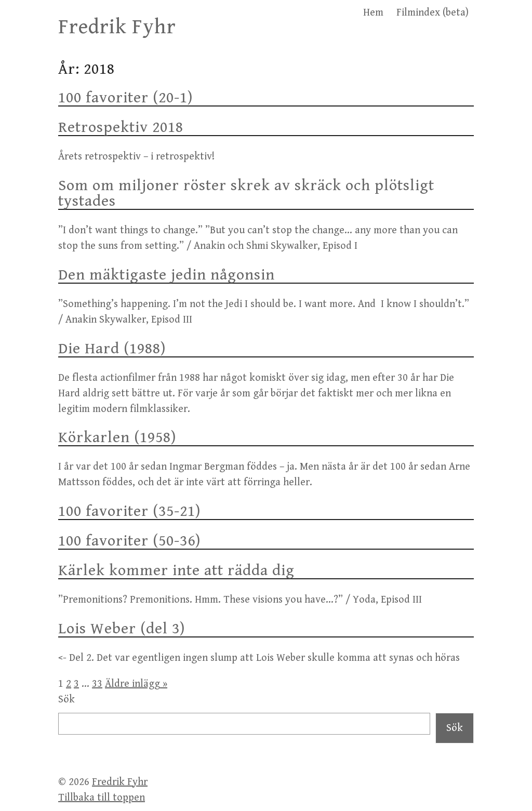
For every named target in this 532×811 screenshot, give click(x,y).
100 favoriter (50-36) (129, 541)
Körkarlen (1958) (117, 437)
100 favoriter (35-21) (129, 511)
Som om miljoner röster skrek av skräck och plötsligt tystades (246, 193)
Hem (373, 13)
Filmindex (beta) (433, 13)
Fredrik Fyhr (117, 27)
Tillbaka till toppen (102, 798)
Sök (66, 700)
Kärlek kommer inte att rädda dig (176, 570)
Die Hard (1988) (112, 349)
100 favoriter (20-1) (125, 98)
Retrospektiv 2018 (121, 127)
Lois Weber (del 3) (122, 629)
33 (97, 684)
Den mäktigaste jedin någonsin (167, 275)
